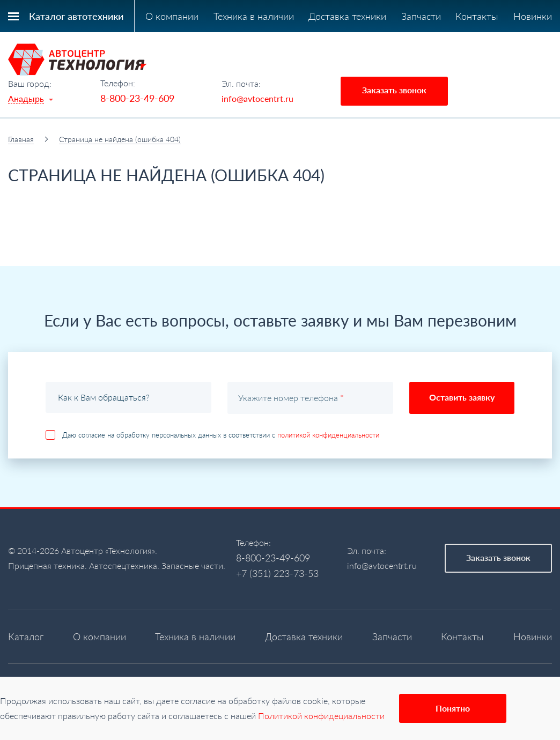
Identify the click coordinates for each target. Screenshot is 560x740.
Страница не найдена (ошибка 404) (120, 139)
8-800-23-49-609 (137, 98)
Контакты (477, 16)
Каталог (26, 637)
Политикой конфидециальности (321, 716)
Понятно (453, 708)
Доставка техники (347, 16)
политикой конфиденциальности (328, 435)
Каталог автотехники (76, 16)
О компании (172, 16)
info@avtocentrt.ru (257, 98)
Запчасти (421, 16)
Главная (21, 139)
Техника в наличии (254, 16)
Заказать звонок (394, 90)
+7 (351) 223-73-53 (277, 573)
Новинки (533, 16)
